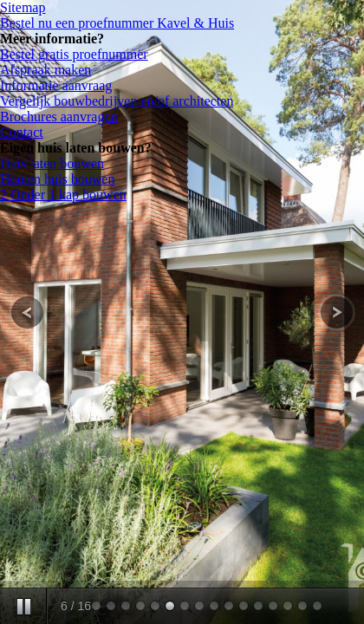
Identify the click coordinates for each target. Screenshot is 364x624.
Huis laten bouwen (52, 163)
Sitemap (23, 7)
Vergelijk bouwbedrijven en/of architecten (117, 101)
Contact (22, 132)
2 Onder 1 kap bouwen (63, 195)
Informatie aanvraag (56, 85)
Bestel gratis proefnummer (74, 54)
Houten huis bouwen (57, 179)
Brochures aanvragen (59, 117)
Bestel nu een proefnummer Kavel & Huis (117, 23)
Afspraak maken (45, 70)
